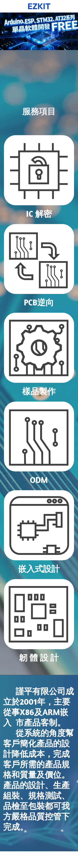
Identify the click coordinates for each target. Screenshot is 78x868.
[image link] (39, 170)
